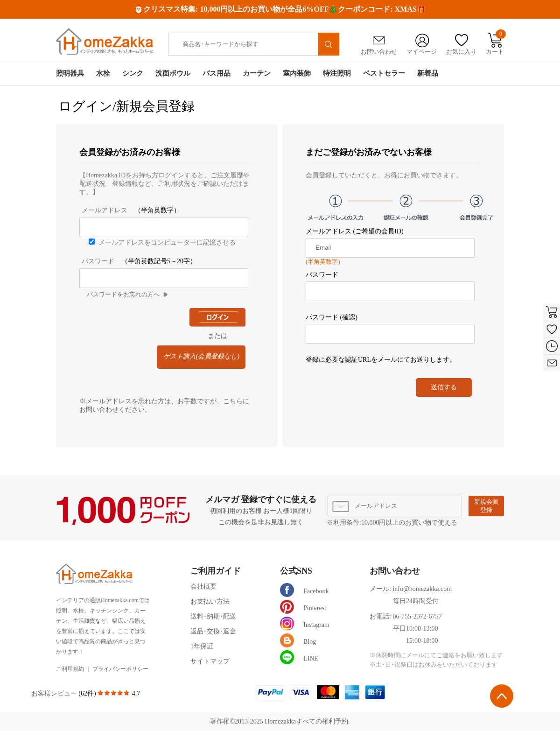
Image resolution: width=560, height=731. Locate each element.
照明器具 (70, 73)
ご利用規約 (70, 669)
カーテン (257, 73)
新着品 (428, 73)
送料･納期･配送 (213, 616)
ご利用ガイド (216, 571)
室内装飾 (297, 73)
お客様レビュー (55, 693)
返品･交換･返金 (213, 631)
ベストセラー (384, 73)
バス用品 (217, 73)
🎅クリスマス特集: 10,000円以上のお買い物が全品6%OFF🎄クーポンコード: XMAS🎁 (280, 9)
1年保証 (202, 646)
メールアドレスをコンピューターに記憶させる (167, 242)
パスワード (98, 261)
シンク (133, 73)
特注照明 (337, 73)
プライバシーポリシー (120, 669)
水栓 (103, 73)
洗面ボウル (173, 73)
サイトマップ (210, 661)
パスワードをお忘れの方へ (123, 294)
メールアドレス (105, 210)
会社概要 (203, 587)
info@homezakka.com (422, 589)
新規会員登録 (486, 506)
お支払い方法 (210, 601)
